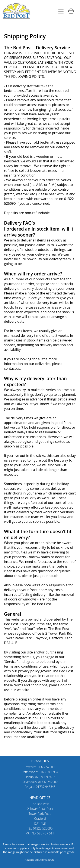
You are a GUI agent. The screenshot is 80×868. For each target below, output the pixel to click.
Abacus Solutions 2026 (39, 860)
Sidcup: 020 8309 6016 (40, 777)
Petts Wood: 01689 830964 (40, 772)
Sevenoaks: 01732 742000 (40, 782)
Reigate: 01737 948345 (40, 787)
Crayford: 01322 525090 (40, 767)
